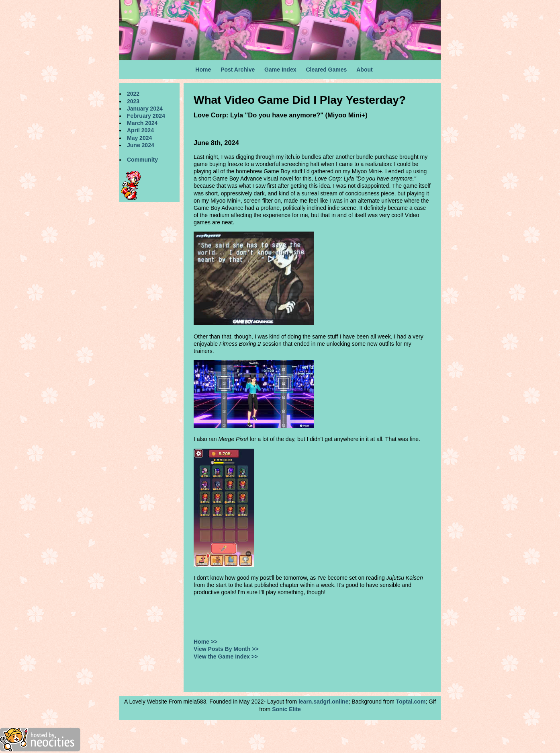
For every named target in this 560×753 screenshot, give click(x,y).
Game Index (280, 70)
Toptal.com (411, 702)
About (364, 70)
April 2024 (140, 130)
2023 (133, 101)
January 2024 (145, 109)
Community (142, 160)
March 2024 (142, 123)
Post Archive (238, 70)
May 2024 (139, 138)
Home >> (205, 642)
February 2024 (146, 116)
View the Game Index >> (226, 657)
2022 (133, 94)
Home (203, 70)
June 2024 (141, 145)
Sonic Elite (286, 709)
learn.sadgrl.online (323, 702)
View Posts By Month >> (226, 649)
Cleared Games (326, 70)
